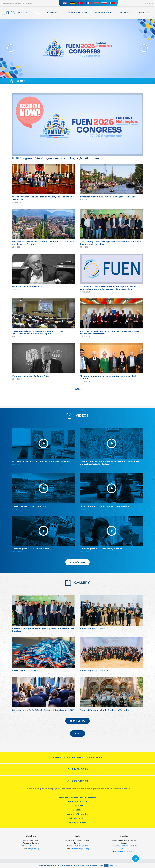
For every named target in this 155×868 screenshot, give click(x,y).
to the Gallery (78, 721)
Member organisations (76, 13)
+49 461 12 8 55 (34, 846)
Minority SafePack (77, 822)
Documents (125, 13)
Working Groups (103, 13)
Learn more (113, 865)
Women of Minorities (78, 814)
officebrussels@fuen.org (127, 851)
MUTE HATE (78, 806)
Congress (78, 810)
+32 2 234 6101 (123, 846)
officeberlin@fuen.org (80, 849)
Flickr (78, 733)
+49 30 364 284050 (81, 846)
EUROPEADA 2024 (78, 801)
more (77, 389)
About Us (23, 13)
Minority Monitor (78, 818)
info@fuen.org (34, 849)
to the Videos (77, 562)
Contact (149, 3)
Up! (136, 859)
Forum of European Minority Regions (77, 797)
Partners (52, 13)
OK (106, 865)
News (37, 13)
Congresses (144, 13)
